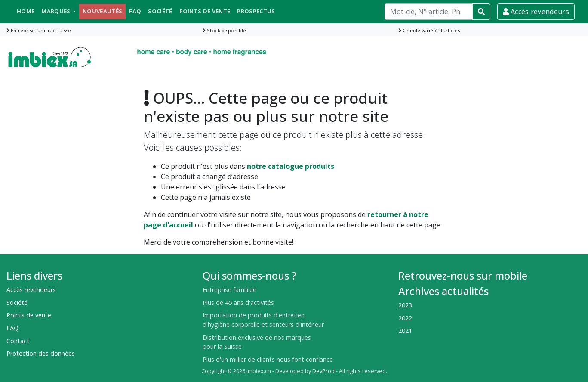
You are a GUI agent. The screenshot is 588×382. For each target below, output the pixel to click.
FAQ (135, 11)
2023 (405, 305)
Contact (18, 341)
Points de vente (205, 11)
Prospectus (256, 11)
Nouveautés (102, 11)
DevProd (323, 371)
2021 (405, 331)
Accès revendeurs (536, 12)
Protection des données (41, 353)
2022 (405, 318)
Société (160, 11)
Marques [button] (57, 11)
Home (26, 11)
